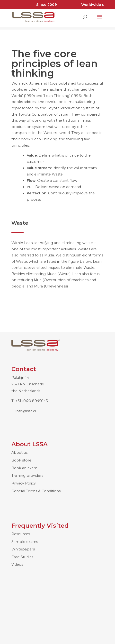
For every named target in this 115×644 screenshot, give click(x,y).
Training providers (27, 476)
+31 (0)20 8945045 (31, 401)
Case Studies (22, 557)
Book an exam (24, 468)
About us (19, 453)
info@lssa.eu (27, 411)
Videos (17, 564)
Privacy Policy (24, 483)
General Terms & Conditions (36, 491)
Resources (21, 534)
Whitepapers (23, 549)
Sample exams (25, 542)
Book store (21, 460)
